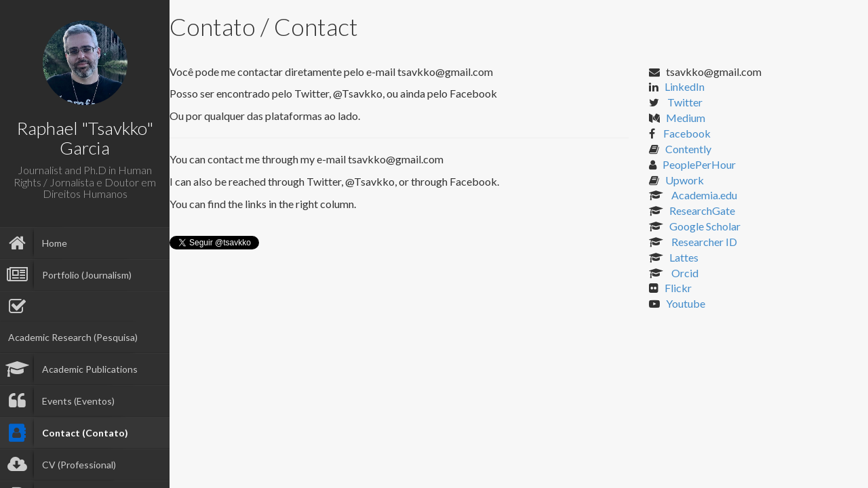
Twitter (684, 102)
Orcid (684, 273)
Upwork (685, 180)
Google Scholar (705, 226)
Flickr (678, 288)
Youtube (686, 303)
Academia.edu (703, 195)
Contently (688, 149)
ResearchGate (702, 210)
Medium (686, 118)
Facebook (686, 133)
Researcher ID (703, 242)
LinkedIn (685, 86)
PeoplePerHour (699, 164)
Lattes (684, 257)
